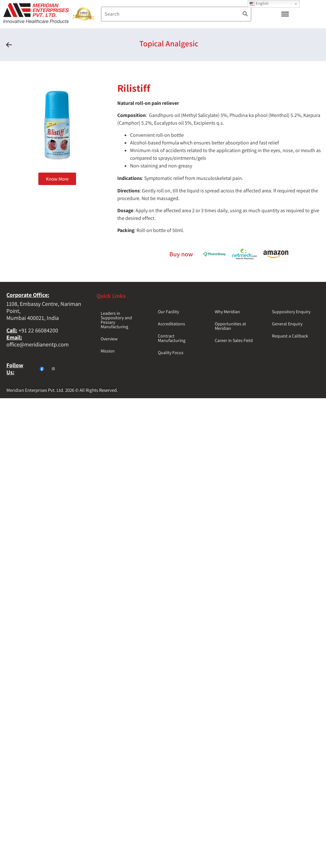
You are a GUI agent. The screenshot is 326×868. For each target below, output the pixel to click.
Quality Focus (171, 353)
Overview (109, 339)
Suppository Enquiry (291, 312)
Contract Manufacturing (172, 338)
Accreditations (171, 324)
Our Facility (168, 312)
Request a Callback (290, 336)
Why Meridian (227, 312)
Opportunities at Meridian (230, 326)
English (259, 3)
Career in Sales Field (234, 340)
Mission (108, 351)
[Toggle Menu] (285, 14)
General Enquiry (287, 324)
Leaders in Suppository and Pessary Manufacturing (116, 320)
